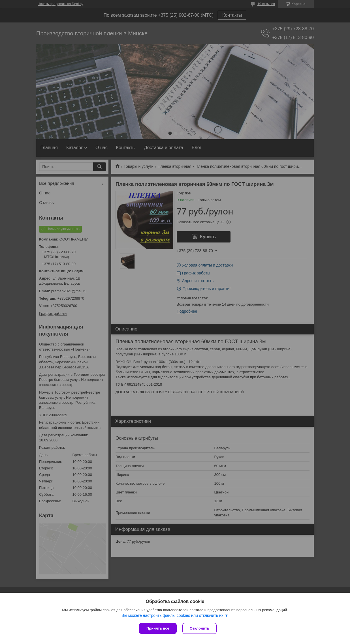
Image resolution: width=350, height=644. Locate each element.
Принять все (158, 628)
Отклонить (199, 628)
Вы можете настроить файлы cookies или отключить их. (173, 615)
